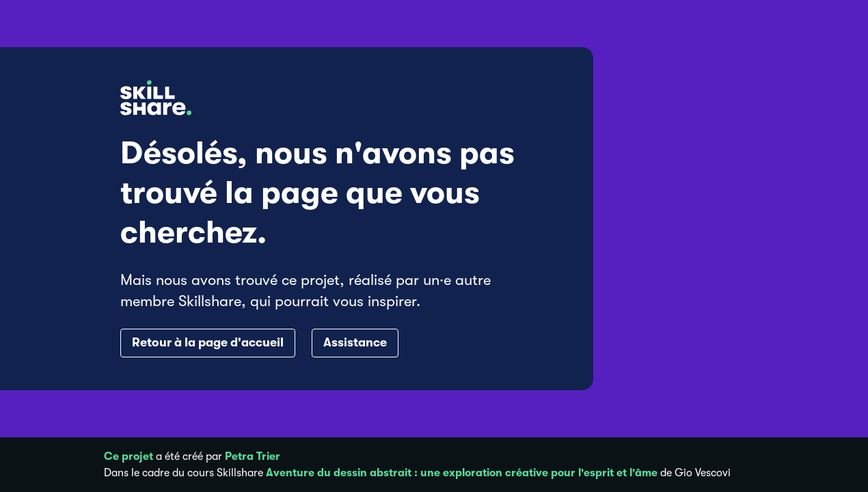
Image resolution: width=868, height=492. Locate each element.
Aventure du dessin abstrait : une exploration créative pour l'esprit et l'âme (462, 473)
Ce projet (128, 456)
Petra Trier (253, 456)
